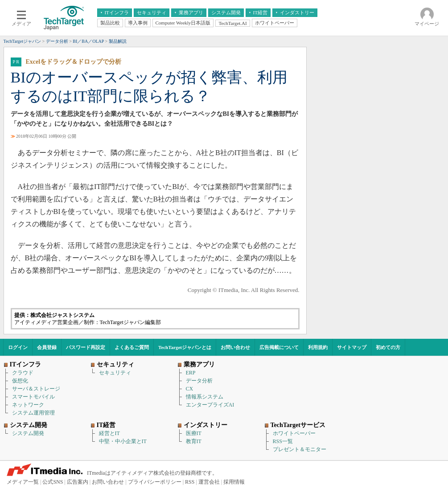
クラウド (23, 373)
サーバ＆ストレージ (36, 389)
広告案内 (78, 482)
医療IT (194, 433)
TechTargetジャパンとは (185, 347)
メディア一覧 (23, 482)
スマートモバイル (33, 397)
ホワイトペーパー (294, 433)
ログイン (18, 347)
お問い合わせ (235, 347)
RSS (190, 482)
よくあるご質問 (132, 347)
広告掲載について (279, 347)
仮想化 (20, 381)
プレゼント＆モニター (300, 449)
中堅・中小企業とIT (123, 441)
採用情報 (234, 482)
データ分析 (199, 381)
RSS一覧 (283, 441)
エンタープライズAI (210, 405)
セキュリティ (115, 373)
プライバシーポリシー (155, 482)
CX (190, 389)
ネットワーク (28, 405)
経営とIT (109, 433)
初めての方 (388, 347)
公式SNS (53, 482)
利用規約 (318, 347)
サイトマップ (352, 347)
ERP (191, 373)
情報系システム (205, 397)
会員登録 (47, 347)
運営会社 (209, 482)
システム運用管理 (33, 413)
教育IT (194, 441)
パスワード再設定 (86, 347)
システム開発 (28, 433)
